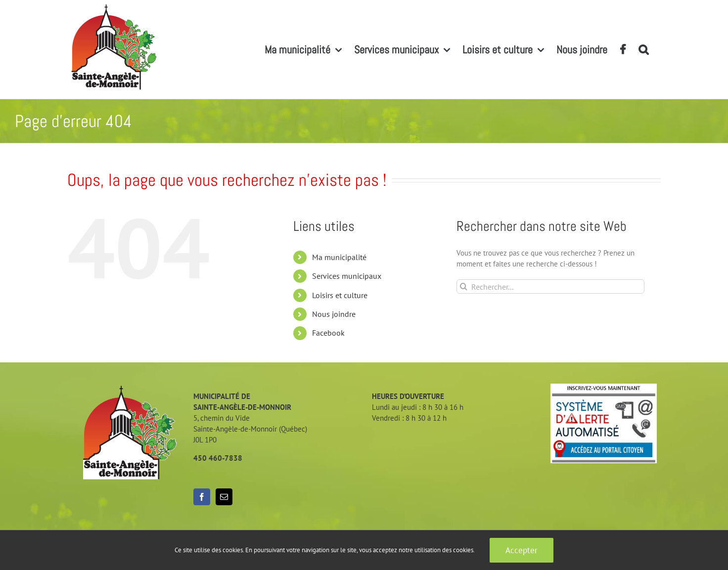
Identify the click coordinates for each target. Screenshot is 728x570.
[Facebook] (202, 497)
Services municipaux (347, 276)
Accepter (522, 550)
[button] (643, 49)
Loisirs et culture (340, 295)
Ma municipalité (339, 257)
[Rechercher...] (550, 286)
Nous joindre (334, 314)
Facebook (328, 333)
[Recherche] (464, 286)
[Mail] (224, 497)
